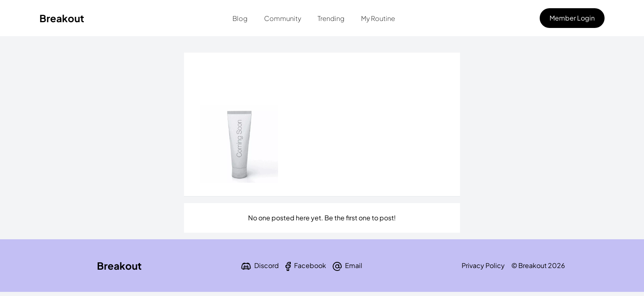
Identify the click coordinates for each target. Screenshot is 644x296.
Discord (267, 265)
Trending (331, 18)
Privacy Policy (483, 265)
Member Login (572, 18)
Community (283, 18)
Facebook (310, 265)
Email (354, 265)
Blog (240, 18)
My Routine (378, 18)
